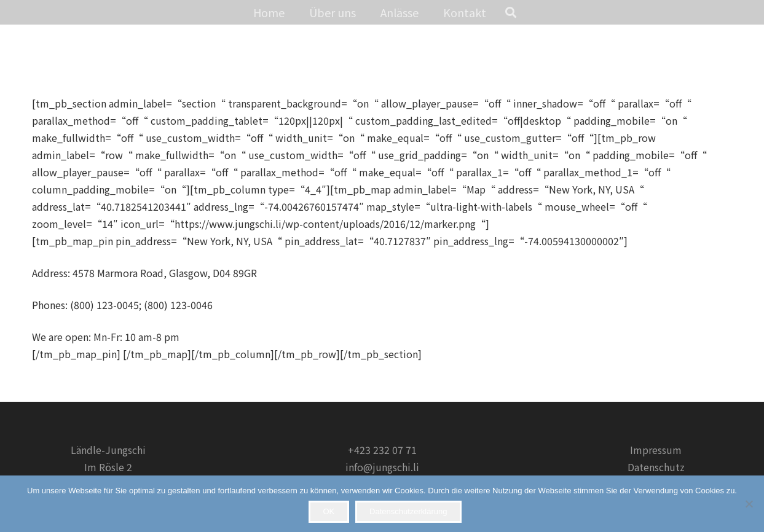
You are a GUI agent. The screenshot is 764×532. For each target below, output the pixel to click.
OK (329, 511)
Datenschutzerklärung (408, 511)
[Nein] (749, 504)
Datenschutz (656, 467)
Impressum (656, 450)
